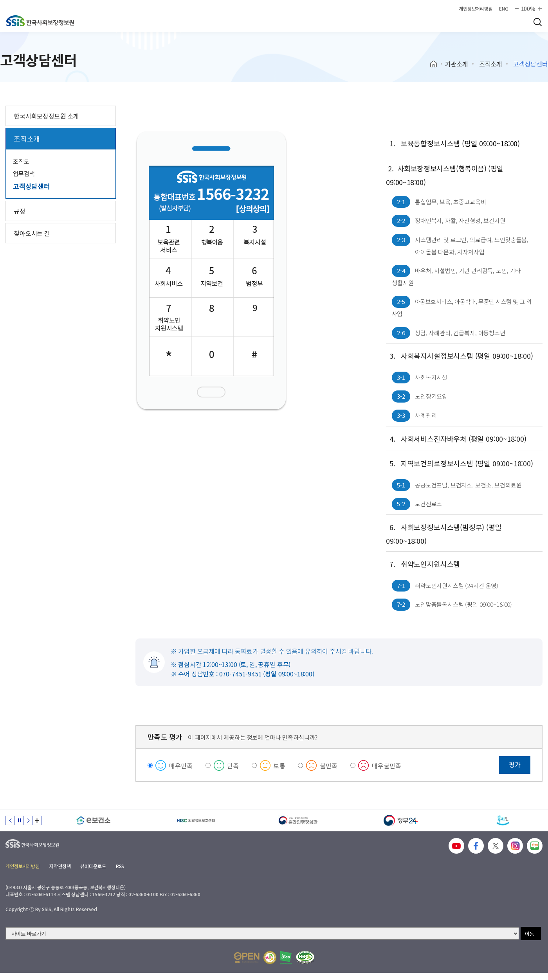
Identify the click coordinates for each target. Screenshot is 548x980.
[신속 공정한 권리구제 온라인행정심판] (298, 820)
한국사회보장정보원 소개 (46, 116)
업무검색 (24, 174)
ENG (504, 9)
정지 (19, 820)
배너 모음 (37, 820)
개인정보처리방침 (476, 9)
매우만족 (181, 766)
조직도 (21, 161)
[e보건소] (94, 820)
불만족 (329, 766)
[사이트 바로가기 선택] (262, 933)
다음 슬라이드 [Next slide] (28, 820)
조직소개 (491, 64)
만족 (233, 766)
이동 (530, 934)
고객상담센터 (32, 186)
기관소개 (457, 64)
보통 (279, 766)
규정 (20, 211)
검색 (537, 22)
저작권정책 (60, 866)
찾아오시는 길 (32, 233)
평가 (515, 764)
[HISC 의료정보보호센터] (196, 820)
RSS (120, 866)
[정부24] (401, 820)
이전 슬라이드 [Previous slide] (10, 820)
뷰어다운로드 (93, 866)
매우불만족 (386, 766)
